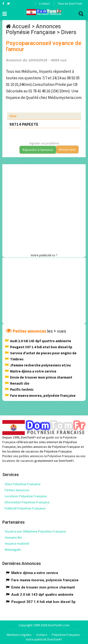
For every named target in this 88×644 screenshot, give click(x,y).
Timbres (17, 359)
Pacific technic (22, 389)
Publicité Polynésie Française (25, 508)
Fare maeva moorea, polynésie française (43, 395)
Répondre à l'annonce (38, 150)
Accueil (21, 26)
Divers (69, 32)
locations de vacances (18, 461)
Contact (44, 4)
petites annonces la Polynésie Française (47, 456)
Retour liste (67, 150)
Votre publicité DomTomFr (44, 639)
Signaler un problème (44, 143)
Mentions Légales (19, 635)
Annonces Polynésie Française (33, 29)
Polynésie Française (66, 635)
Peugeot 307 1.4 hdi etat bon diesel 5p (41, 347)
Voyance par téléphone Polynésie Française (35, 531)
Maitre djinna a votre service (33, 371)
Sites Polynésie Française (23, 484)
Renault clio (20, 383)
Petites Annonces (17, 490)
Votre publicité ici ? (44, 255)
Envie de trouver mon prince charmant (41, 377)
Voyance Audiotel (17, 543)
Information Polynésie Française (27, 502)
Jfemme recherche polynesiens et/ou (40, 365)
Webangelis (13, 550)
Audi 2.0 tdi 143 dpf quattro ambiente (41, 341)
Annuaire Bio (13, 537)
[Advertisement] (44, 208)
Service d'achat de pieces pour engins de (43, 353)
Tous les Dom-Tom (70, 4)
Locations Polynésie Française (26, 496)
